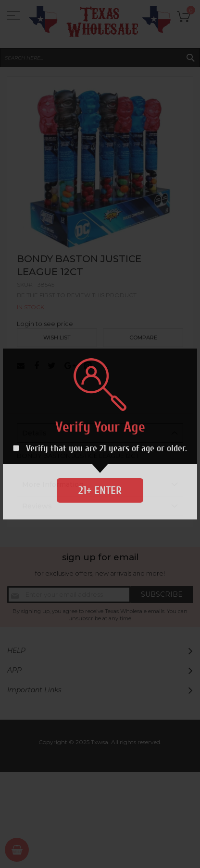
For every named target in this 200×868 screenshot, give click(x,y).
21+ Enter (100, 490)
